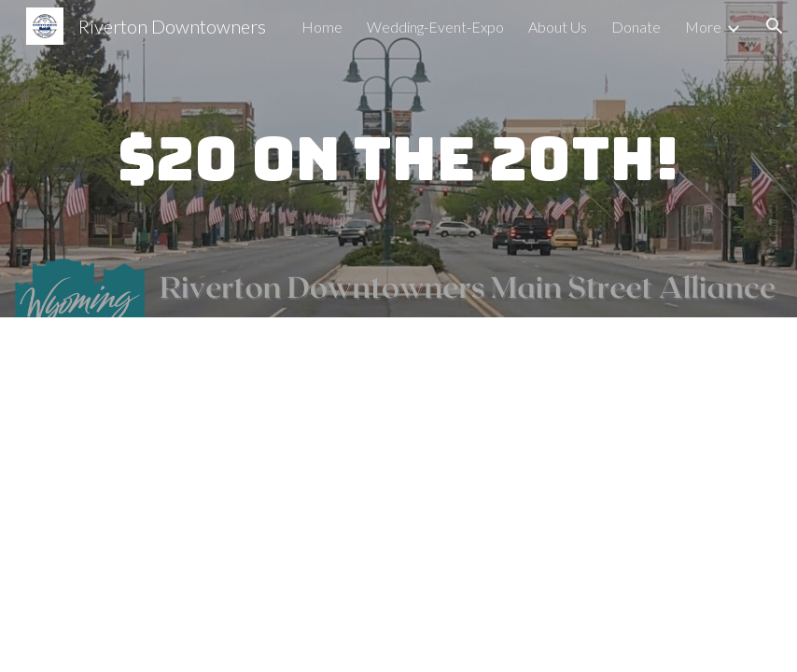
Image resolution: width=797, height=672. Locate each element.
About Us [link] (558, 27)
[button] (775, 26)
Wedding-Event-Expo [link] (435, 27)
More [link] (703, 27)
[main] (398, 159)
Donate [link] (636, 27)
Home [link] (322, 27)
